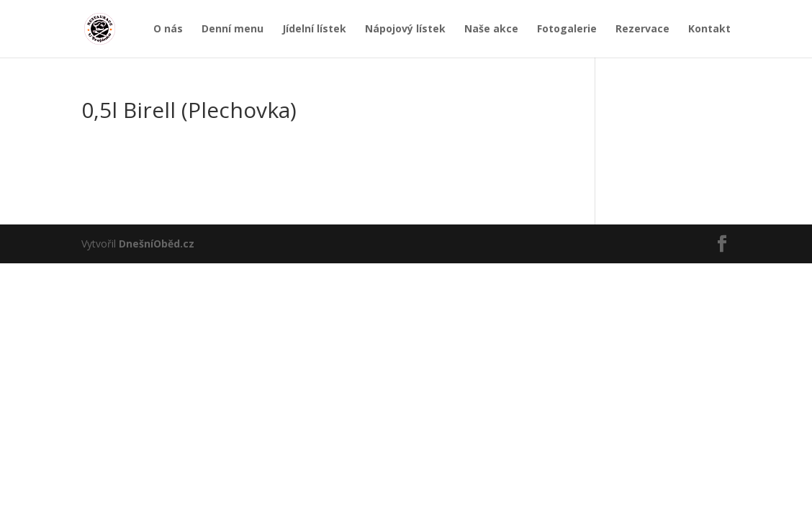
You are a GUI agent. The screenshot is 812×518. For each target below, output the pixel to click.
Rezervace (642, 29)
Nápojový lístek (405, 29)
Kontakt (709, 29)
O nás (168, 29)
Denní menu (233, 29)
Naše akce (491, 29)
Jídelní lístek (314, 29)
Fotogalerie (567, 29)
